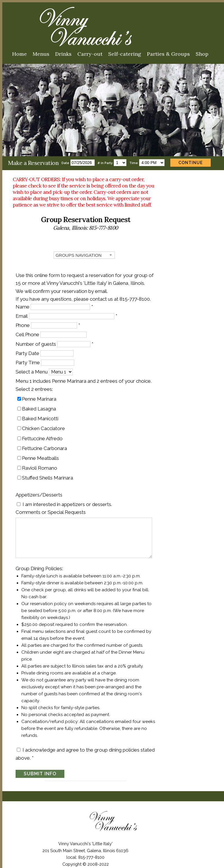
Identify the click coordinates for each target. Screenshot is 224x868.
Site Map (127, 843)
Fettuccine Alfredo (43, 434)
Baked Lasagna (40, 405)
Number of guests (37, 340)
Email (23, 312)
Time (134, 163)
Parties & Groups (168, 54)
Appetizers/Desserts (40, 491)
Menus (41, 54)
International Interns (120, 850)
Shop (202, 54)
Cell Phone (29, 331)
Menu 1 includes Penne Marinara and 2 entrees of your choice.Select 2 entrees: (85, 381)
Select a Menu (33, 368)
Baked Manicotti (41, 415)
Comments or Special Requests (52, 508)
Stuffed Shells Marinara (49, 474)
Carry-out (90, 54)
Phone (24, 321)
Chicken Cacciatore (45, 425)
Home (19, 54)
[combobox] (112, 251)
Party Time (29, 358)
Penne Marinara (40, 395)
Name (24, 303)
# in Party (105, 163)
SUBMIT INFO (41, 743)
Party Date (29, 349)
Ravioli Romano (41, 464)
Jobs (90, 850)
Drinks (63, 54)
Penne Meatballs (42, 454)
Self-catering (125, 54)
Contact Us (102, 843)
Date (65, 163)
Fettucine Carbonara (46, 444)
